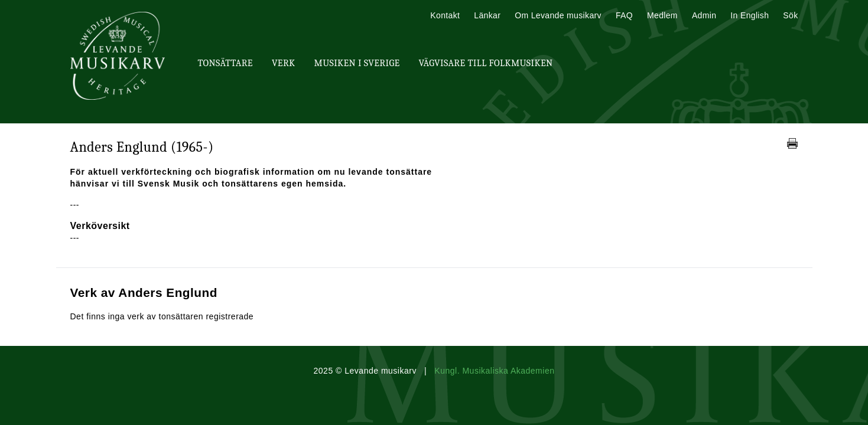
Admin (704, 15)
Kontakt (445, 15)
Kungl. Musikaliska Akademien (494, 371)
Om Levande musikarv (558, 15)
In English (750, 15)
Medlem (662, 15)
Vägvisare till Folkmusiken (485, 63)
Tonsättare (225, 63)
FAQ (624, 15)
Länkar (487, 15)
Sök (790, 15)
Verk (284, 63)
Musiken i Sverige (357, 63)
